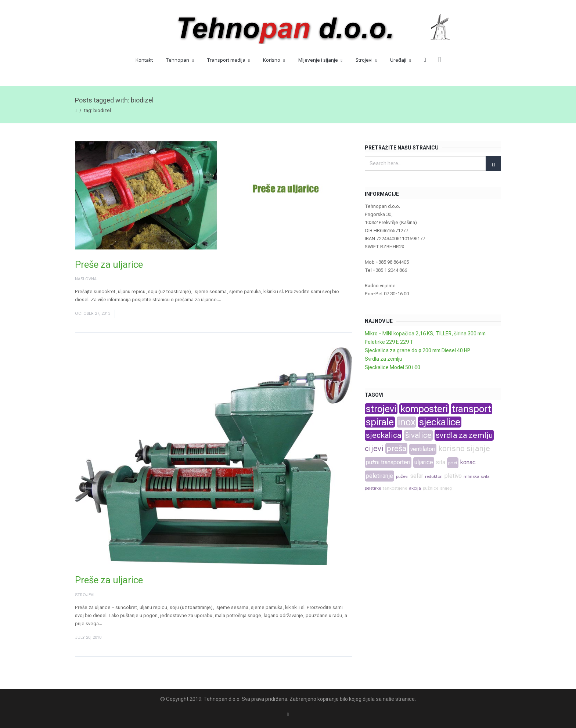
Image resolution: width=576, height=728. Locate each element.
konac (468, 462)
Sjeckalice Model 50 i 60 (393, 367)
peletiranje (379, 476)
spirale (380, 422)
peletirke (373, 488)
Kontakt (144, 60)
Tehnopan (180, 60)
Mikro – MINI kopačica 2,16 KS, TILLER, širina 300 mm (425, 334)
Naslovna (86, 279)
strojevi (381, 409)
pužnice (431, 488)
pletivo (453, 476)
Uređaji (400, 60)
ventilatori (423, 449)
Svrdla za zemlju (384, 359)
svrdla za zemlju (464, 435)
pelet (453, 463)
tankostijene (395, 488)
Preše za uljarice (109, 264)
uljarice (424, 462)
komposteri (424, 409)
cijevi (374, 448)
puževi (402, 476)
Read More (234, 300)
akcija (415, 488)
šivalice (418, 435)
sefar (417, 476)
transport (471, 409)
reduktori (434, 476)
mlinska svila (477, 476)
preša (396, 448)
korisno (451, 448)
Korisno (274, 60)
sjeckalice (440, 422)
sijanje (478, 448)
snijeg (446, 488)
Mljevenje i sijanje (320, 60)
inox (406, 422)
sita (441, 462)
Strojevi (366, 60)
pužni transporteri (388, 462)
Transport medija (228, 60)
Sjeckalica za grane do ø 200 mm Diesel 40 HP (417, 350)
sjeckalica (384, 435)
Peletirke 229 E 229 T (389, 342)
